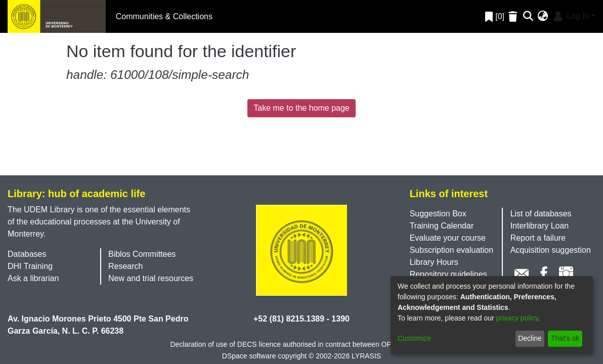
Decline (530, 338)
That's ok (565, 338)
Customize (414, 338)
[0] (495, 16)
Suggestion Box (438, 214)
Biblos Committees (142, 254)
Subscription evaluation (451, 250)
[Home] (57, 16)
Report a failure (538, 238)
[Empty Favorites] (514, 16)
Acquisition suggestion (551, 250)
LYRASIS (366, 356)
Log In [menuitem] (570, 16)
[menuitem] (543, 17)
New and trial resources (151, 278)
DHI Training (30, 266)
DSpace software (249, 356)
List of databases (541, 214)
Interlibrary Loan (540, 226)
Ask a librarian (33, 278)
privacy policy (517, 318)
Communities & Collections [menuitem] (164, 16)
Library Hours (434, 262)
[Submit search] (528, 17)
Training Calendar (442, 226)
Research (125, 266)
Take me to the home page (301, 108)
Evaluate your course (448, 238)
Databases (27, 254)
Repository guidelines (448, 274)
